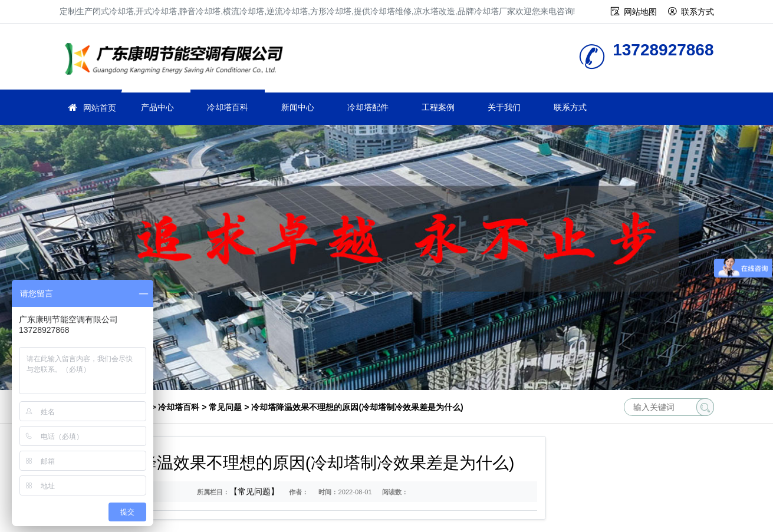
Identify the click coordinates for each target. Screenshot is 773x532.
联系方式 (698, 12)
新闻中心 (298, 107)
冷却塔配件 (368, 107)
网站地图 (640, 12)
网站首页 (100, 108)
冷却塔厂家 (177, 60)
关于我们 (504, 107)
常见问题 (225, 407)
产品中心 (157, 107)
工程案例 (438, 107)
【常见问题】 (254, 491)
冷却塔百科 (228, 107)
